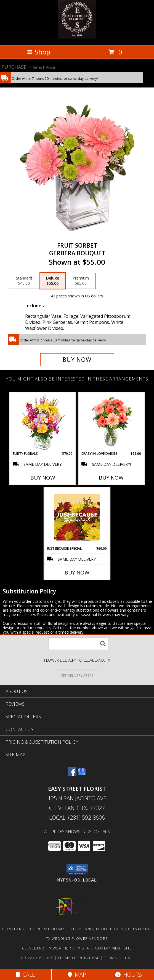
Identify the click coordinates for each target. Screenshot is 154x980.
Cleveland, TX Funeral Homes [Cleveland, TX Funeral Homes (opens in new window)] (34, 929)
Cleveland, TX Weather (47, 948)
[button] (77, 870)
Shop (39, 52)
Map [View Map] (77, 975)
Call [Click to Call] (26, 975)
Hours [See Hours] (128, 975)
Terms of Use (118, 958)
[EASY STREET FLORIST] (77, 37)
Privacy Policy (37, 958)
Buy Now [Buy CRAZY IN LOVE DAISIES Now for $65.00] (111, 478)
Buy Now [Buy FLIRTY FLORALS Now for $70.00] (43, 478)
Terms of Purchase (79, 958)
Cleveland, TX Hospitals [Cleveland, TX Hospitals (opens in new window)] (97, 929)
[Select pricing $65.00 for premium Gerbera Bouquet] (81, 281)
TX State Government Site (104, 948)
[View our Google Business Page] (82, 774)
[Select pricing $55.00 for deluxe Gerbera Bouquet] (53, 281)
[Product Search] (78, 644)
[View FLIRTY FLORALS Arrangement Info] (43, 422)
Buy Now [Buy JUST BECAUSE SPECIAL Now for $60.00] (77, 573)
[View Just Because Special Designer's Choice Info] (77, 517)
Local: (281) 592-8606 (77, 818)
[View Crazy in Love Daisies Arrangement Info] (111, 422)
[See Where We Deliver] (77, 675)
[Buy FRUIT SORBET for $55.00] (77, 360)
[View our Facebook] (72, 774)
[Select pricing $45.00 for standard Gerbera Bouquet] (24, 281)
